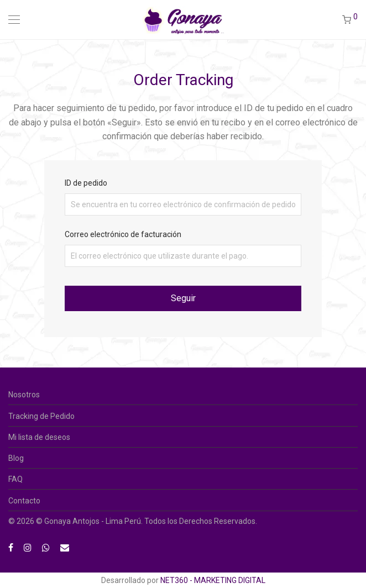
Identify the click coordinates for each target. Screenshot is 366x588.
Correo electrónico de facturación (123, 234)
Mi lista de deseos (39, 437)
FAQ (15, 479)
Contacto (24, 501)
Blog (16, 458)
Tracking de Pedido (41, 416)
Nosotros (24, 395)
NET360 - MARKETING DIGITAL (213, 580)
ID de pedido (86, 183)
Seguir (183, 298)
